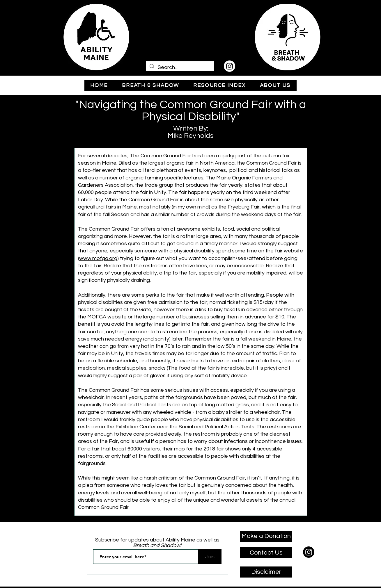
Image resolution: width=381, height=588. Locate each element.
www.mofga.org (98, 258)
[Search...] (180, 67)
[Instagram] (230, 66)
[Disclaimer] (266, 572)
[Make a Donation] (266, 536)
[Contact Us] (266, 553)
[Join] (210, 557)
